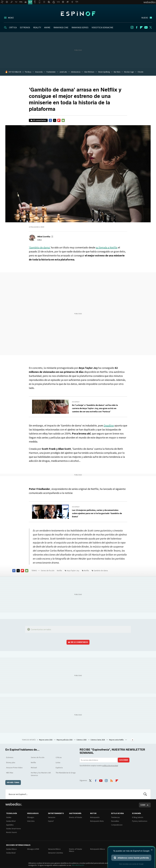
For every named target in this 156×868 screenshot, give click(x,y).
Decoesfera (115, 821)
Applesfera (10, 825)
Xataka (9, 817)
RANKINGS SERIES (80, 27)
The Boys (28, 72)
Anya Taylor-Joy (73, 571)
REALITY (37, 27)
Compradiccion (117, 825)
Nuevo (145, 18)
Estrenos (10, 757)
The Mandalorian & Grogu (66, 773)
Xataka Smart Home (13, 829)
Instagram (132, 27)
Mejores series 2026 (46, 740)
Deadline (109, 425)
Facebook (137, 27)
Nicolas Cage (129, 72)
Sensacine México (54, 849)
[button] (45, 236)
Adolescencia (76, 72)
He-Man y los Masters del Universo (41, 774)
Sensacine (52, 817)
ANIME (47, 27)
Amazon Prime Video (14, 768)
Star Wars (117, 72)
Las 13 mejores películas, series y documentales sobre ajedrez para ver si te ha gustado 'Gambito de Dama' (97, 513)
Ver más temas (13, 782)
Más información (78, 865)
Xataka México (11, 849)
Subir (143, 805)
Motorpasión (95, 817)
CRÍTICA (13, 27)
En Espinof (76, 402)
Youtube (146, 27)
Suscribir (124, 760)
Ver (79, 642)
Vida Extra (31, 821)
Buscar (145, 794)
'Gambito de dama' (40, 247)
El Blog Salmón (138, 817)
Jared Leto (63, 72)
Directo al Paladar (76, 817)
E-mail (63, 120)
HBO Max (10, 773)
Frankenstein (51, 72)
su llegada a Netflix (107, 247)
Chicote (140, 72)
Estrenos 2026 (82, 740)
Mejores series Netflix (117, 740)
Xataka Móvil (11, 821)
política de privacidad (110, 766)
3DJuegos (31, 817)
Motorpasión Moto (97, 821)
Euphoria (59, 768)
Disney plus (11, 762)
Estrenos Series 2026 (98, 740)
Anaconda (39, 72)
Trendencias (115, 817)
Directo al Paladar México (76, 850)
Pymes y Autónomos (140, 821)
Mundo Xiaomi (11, 832)
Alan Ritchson (89, 72)
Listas (58, 762)
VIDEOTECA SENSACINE (102, 27)
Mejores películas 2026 (65, 740)
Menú (11, 18)
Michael (34, 768)
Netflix (59, 571)
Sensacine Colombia (55, 853)
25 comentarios (40, 120)
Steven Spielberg (104, 72)
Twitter (151, 27)
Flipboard (141, 27)
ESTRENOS (25, 27)
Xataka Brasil (11, 853)
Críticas (59, 757)
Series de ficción (48, 571)
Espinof (78, 14)
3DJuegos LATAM (33, 849)
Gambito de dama (101, 571)
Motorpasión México (98, 849)
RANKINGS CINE (61, 27)
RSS (112, 780)
